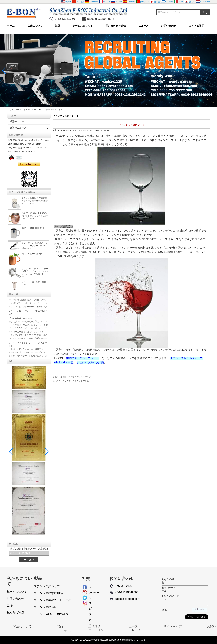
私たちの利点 (15, 613)
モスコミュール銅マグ (32, 255)
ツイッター (90, 598)
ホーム (11, 26)
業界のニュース (31, 110)
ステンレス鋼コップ (47, 586)
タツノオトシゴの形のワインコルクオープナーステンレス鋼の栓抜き (35, 247)
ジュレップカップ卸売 (90, 362)
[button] (104, 104)
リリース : (85, 130)
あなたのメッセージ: (170, 597)
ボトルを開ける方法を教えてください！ (75, 377)
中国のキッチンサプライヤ (83, 358)
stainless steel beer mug (33, 229)
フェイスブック (90, 588)
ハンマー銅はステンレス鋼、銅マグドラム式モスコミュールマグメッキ (35, 217)
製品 (57, 26)
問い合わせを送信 (116, 26)
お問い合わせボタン (197, 617)
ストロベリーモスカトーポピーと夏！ (74, 381)
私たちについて (17, 592)
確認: (164, 610)
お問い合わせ (169, 26)
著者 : (55, 130)
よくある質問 (196, 26)
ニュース (143, 26)
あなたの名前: (168, 581)
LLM (100, 630)
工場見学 (94, 626)
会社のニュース (18, 128)
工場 (10, 606)
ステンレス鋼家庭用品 (48, 593)
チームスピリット (83, 26)
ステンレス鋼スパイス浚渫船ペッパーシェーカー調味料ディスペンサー (35, 202)
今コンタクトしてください (29, 164)
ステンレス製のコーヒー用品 (53, 600)
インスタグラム (90, 604)
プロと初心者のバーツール (21, 320)
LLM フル (135, 630)
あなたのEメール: (169, 589)
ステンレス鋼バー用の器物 (51, 614)
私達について (35, 26)
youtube (91, 592)
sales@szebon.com (101, 19)
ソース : (69, 130)
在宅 (9, 110)
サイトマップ (173, 626)
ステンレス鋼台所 (45, 607)
